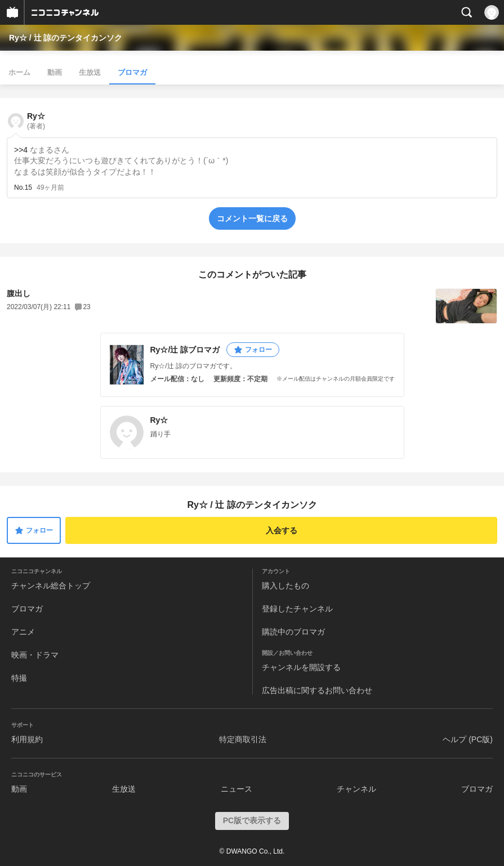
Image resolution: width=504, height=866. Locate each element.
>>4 (21, 150)
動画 (55, 72)
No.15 (23, 188)
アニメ (23, 632)
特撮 (19, 678)
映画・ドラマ (35, 655)
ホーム (19, 72)
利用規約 (27, 739)
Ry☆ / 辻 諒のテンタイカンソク (66, 38)
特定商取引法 (243, 739)
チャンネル (356, 789)
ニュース (237, 789)
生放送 (90, 72)
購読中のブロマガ (293, 632)
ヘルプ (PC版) (468, 739)
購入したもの (286, 586)
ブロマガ (132, 72)
